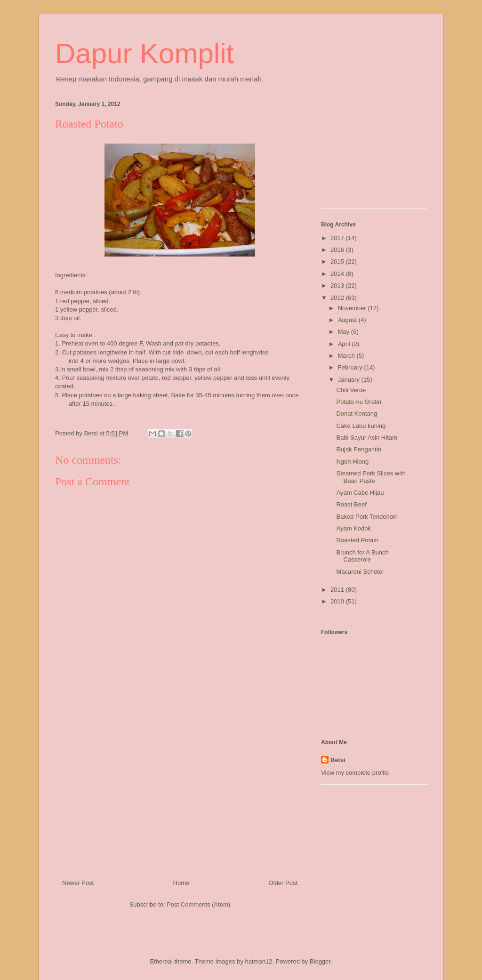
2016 (338, 250)
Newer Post (78, 883)
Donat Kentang (357, 414)
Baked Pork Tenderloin (367, 517)
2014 (338, 274)
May (345, 332)
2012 (338, 298)
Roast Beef (351, 504)
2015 (338, 261)
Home (181, 883)
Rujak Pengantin (358, 449)
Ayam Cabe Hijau (360, 493)
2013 (338, 285)
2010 (338, 601)
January (350, 380)
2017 (338, 238)
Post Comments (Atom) (198, 904)
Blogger (320, 961)
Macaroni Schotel (360, 572)
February (351, 367)
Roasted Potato (357, 540)
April (345, 344)
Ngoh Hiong (352, 462)
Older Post (283, 883)
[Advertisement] (180, 787)
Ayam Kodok (353, 528)
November (353, 308)
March (347, 356)
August (348, 320)
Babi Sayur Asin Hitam (366, 438)
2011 (338, 590)
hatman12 (259, 961)
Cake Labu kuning (361, 426)
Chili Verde (351, 390)
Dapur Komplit (145, 53)
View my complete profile (355, 773)
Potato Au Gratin (358, 402)
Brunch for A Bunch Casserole (362, 556)
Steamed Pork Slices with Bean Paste (371, 477)
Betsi (338, 760)
